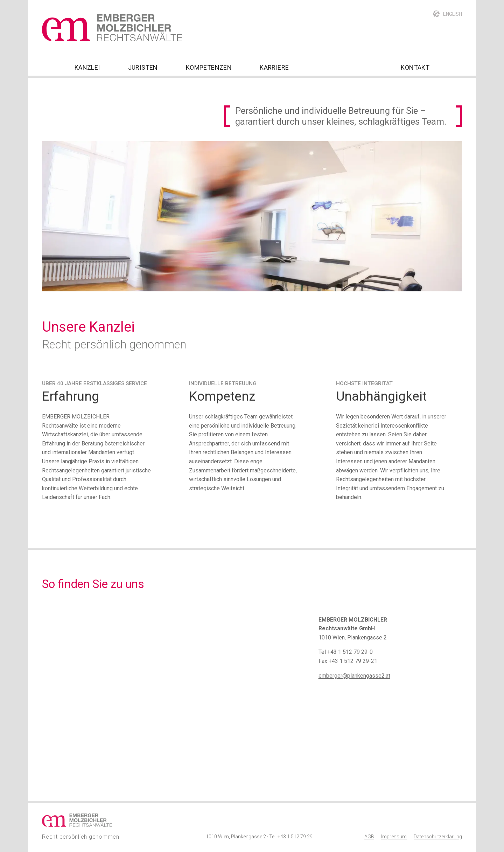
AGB (369, 837)
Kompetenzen (209, 67)
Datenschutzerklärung (438, 837)
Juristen (143, 67)
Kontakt (415, 67)
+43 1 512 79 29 (295, 837)
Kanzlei (87, 67)
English (453, 14)
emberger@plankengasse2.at (354, 676)
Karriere (274, 67)
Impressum (394, 837)
